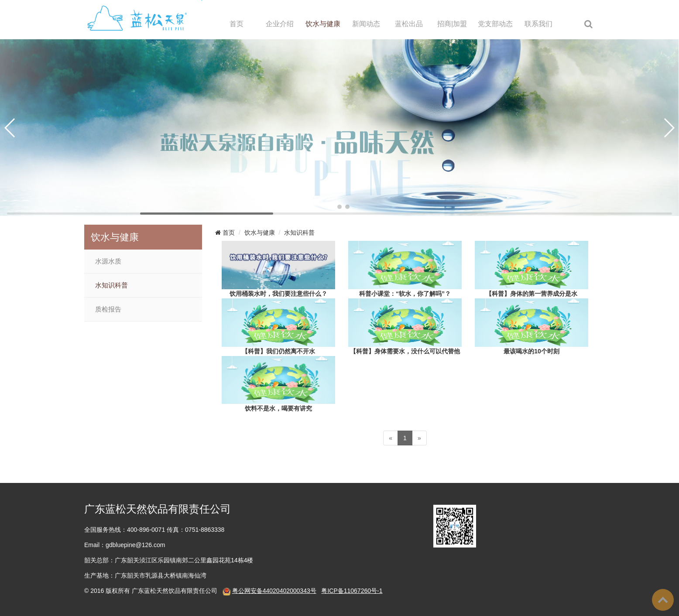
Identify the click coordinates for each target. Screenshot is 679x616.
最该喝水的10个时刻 (532, 351)
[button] (332, 207)
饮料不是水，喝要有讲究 (278, 408)
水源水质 (108, 261)
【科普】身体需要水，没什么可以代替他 (405, 351)
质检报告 (108, 309)
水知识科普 (111, 285)
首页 (237, 24)
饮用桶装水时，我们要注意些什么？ (278, 294)
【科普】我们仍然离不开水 (278, 351)
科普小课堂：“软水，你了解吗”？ (405, 294)
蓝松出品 (409, 24)
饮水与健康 (323, 24)
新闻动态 (366, 24)
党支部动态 (495, 24)
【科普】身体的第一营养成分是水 (532, 294)
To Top (663, 600)
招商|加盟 (452, 24)
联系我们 (538, 24)
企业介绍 (280, 24)
